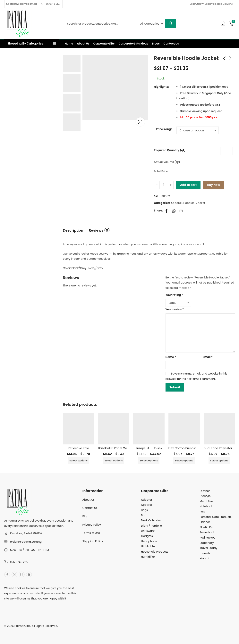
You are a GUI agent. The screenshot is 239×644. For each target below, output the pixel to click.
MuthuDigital (41, 631)
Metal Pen (206, 501)
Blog (85, 516)
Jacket (201, 203)
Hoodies (189, 203)
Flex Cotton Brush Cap (185, 448)
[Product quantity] (164, 185)
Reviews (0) (99, 230)
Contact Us (90, 508)
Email (208, 357)
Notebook (206, 506)
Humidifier (148, 557)
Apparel (176, 203)
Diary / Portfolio (152, 526)
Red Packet (207, 538)
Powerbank (207, 532)
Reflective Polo (79, 448)
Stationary (207, 543)
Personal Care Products (216, 517)
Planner (205, 522)
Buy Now (213, 185)
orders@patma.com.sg (26, 542)
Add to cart (188, 185)
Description (73, 230)
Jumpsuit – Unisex (149, 448)
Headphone (149, 541)
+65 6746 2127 (19, 562)
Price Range (164, 129)
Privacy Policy (92, 525)
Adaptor (147, 500)
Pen (202, 512)
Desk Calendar (151, 520)
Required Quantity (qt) (170, 150)
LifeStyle (205, 496)
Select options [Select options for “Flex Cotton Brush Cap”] (184, 461)
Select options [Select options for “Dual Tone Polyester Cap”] (219, 461)
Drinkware (148, 531)
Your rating (174, 295)
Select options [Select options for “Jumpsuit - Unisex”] (149, 461)
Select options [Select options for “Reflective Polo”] (78, 461)
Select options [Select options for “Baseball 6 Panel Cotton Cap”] (114, 461)
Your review (175, 309)
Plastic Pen (207, 527)
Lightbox (140, 122)
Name (171, 357)
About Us (89, 500)
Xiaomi (204, 558)
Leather (205, 491)
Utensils (205, 553)
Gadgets (147, 536)
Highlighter (149, 546)
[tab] (73, 231)
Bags (145, 510)
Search (171, 24)
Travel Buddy (209, 548)
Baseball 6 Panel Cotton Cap (119, 448)
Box (143, 515)
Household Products (155, 552)
